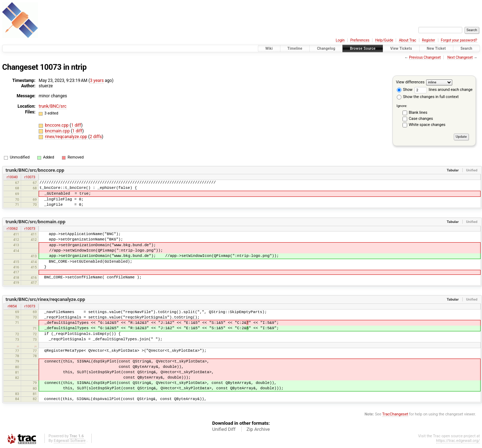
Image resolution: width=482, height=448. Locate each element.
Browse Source (363, 48)
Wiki (269, 48)
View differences (410, 82)
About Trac (408, 40)
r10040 (12, 177)
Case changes (421, 119)
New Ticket (436, 48)
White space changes (427, 125)
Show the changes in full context (428, 97)
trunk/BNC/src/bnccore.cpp (35, 170)
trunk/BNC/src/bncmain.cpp (36, 222)
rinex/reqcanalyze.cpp (67, 137)
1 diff (76, 125)
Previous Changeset (425, 57)
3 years (97, 81)
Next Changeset (460, 57)
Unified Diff (224, 429)
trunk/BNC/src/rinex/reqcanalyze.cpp (45, 299)
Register (428, 40)
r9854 (12, 306)
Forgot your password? (459, 40)
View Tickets (401, 48)
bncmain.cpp (58, 131)
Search (466, 48)
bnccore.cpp (57, 125)
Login (340, 40)
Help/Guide (384, 40)
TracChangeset (395, 414)
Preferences (360, 40)
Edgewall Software (70, 441)
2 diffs (96, 137)
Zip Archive (258, 429)
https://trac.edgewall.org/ (458, 441)
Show (405, 90)
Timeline (295, 48)
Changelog (326, 48)
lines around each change (444, 90)
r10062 (12, 228)
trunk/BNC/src (53, 106)
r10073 (30, 177)
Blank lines (418, 113)
